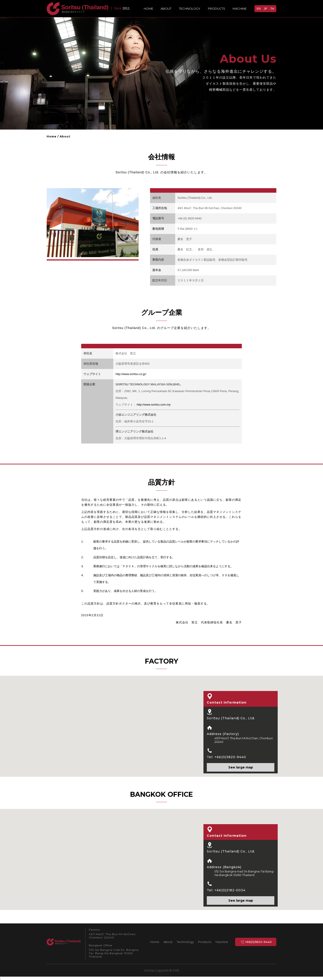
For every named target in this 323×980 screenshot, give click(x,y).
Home (148, 9)
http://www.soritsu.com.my (153, 405)
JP (265, 9)
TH (272, 9)
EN (259, 9)
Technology (190, 9)
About (166, 9)
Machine (240, 9)
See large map (241, 767)
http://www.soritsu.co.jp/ (131, 374)
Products (217, 9)
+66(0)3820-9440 (256, 942)
